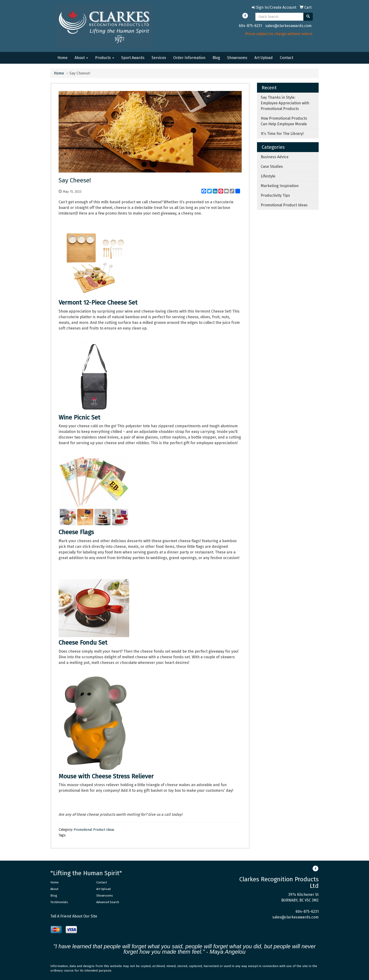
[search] (308, 17)
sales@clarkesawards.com (288, 26)
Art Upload (264, 58)
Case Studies (272, 167)
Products (105, 58)
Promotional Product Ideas (94, 830)
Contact (287, 58)
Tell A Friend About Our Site (74, 916)
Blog (216, 58)
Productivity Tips (275, 195)
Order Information (189, 58)
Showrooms (237, 58)
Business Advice (275, 157)
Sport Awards (133, 58)
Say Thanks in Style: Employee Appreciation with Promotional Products (285, 103)
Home (62, 58)
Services (159, 58)
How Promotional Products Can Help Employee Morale (284, 121)
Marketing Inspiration (280, 186)
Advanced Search (108, 902)
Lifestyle (268, 176)
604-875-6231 (250, 26)
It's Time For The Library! (282, 134)
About (81, 58)
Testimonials (59, 902)
